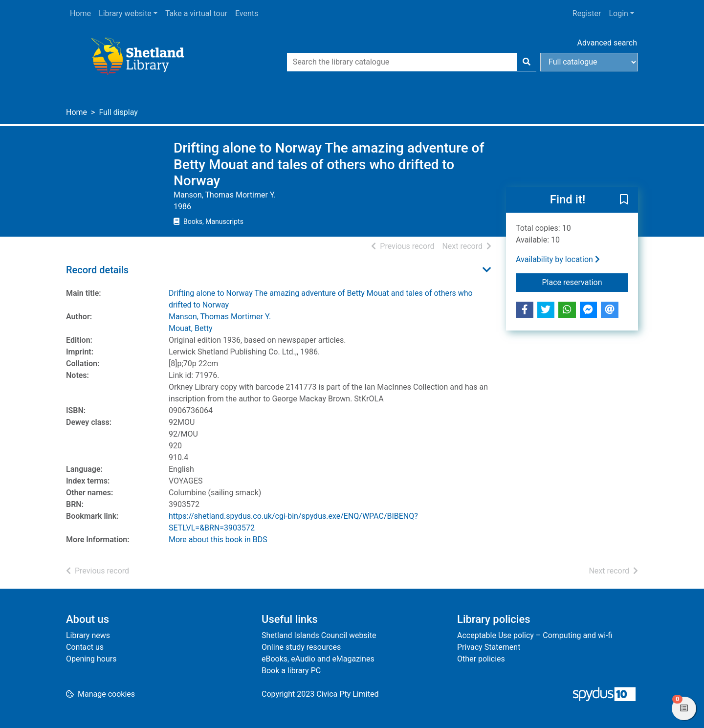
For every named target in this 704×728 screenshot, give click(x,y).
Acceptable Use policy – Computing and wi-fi (535, 635)
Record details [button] (97, 270)
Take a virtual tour (196, 13)
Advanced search (607, 43)
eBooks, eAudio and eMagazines (318, 659)
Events (247, 13)
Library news (88, 635)
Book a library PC (291, 671)
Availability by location (558, 259)
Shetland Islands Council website (319, 635)
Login (618, 13)
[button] (624, 200)
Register (587, 13)
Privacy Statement (489, 647)
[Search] (527, 62)
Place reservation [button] (585, 282)
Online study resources (301, 647)
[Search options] (589, 62)
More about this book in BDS (218, 540)
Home (80, 13)
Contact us (85, 647)
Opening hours (91, 659)
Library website (125, 13)
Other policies (481, 659)
